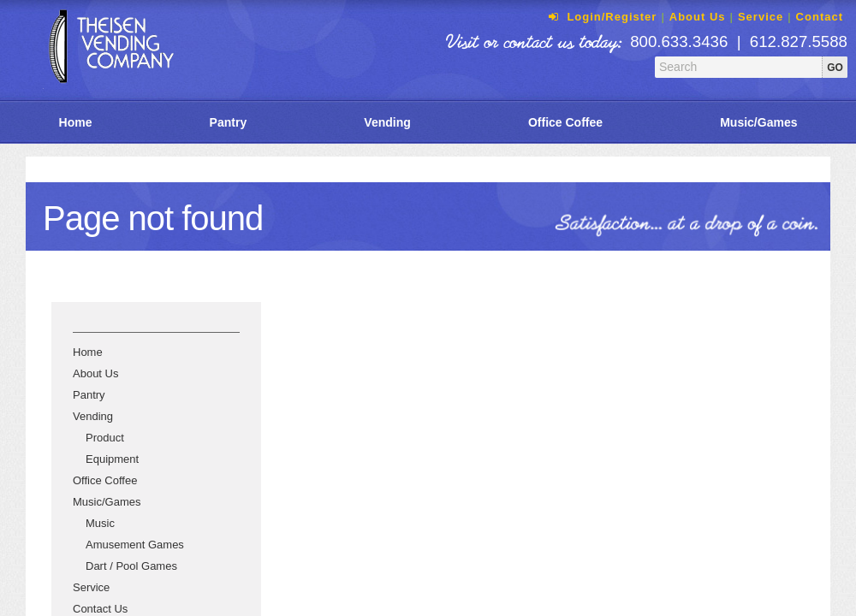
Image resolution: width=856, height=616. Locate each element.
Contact (820, 17)
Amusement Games (135, 545)
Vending (387, 122)
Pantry (229, 122)
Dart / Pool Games (131, 566)
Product (105, 438)
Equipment (112, 459)
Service (761, 17)
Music (100, 523)
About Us (698, 17)
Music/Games (107, 502)
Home (76, 122)
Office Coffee (565, 122)
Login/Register (601, 17)
